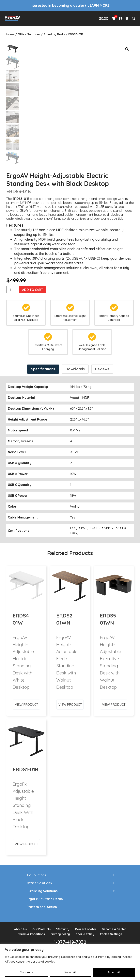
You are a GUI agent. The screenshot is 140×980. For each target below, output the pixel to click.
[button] (127, 49)
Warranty (63, 927)
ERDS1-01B (25, 752)
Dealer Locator (86, 927)
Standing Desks (54, 34)
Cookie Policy (85, 932)
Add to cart (33, 287)
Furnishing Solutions (42, 888)
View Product (26, 688)
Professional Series (42, 904)
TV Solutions (36, 873)
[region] (70, 962)
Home (10, 34)
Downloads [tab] (75, 366)
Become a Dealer (114, 927)
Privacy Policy (60, 932)
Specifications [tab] (43, 366)
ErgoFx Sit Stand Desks (45, 896)
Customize (27, 972)
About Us (20, 927)
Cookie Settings (111, 932)
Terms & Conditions (31, 932)
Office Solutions (29, 34)
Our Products (41, 927)
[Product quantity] (12, 287)
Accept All (114, 972)
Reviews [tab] (102, 366)
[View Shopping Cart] (114, 19)
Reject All (70, 972)
